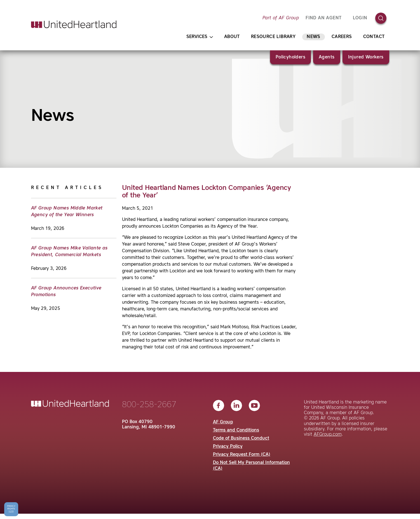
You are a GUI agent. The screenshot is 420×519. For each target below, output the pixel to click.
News (314, 37)
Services (200, 37)
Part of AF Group (281, 18)
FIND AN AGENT (323, 18)
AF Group (223, 422)
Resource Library (273, 37)
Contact (374, 37)
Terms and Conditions (236, 430)
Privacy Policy (228, 447)
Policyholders (290, 57)
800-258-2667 (149, 405)
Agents (327, 57)
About (232, 37)
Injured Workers (366, 57)
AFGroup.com (328, 435)
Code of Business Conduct (241, 438)
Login (360, 18)
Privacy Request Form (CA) (242, 455)
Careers (342, 37)
